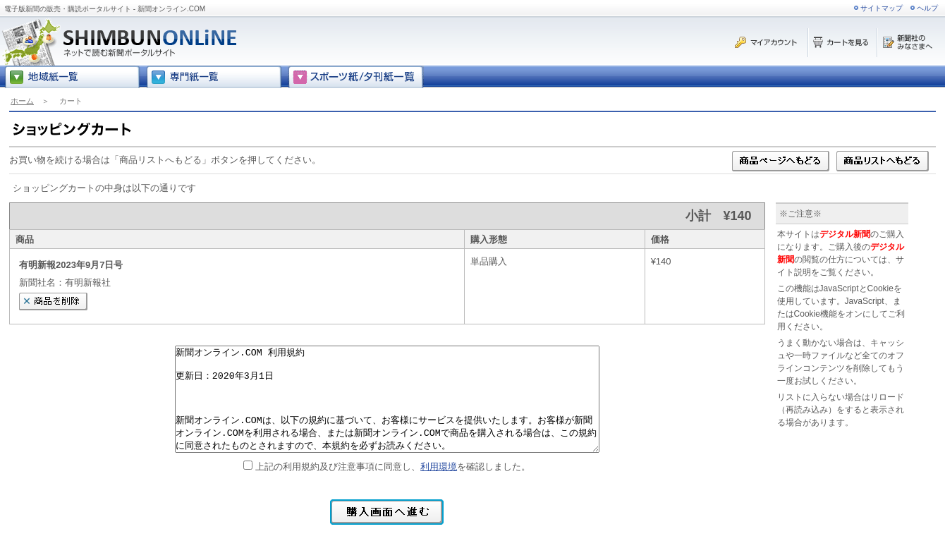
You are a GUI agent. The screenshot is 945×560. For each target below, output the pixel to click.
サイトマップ (882, 8)
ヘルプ (927, 8)
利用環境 (439, 467)
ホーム (22, 101)
